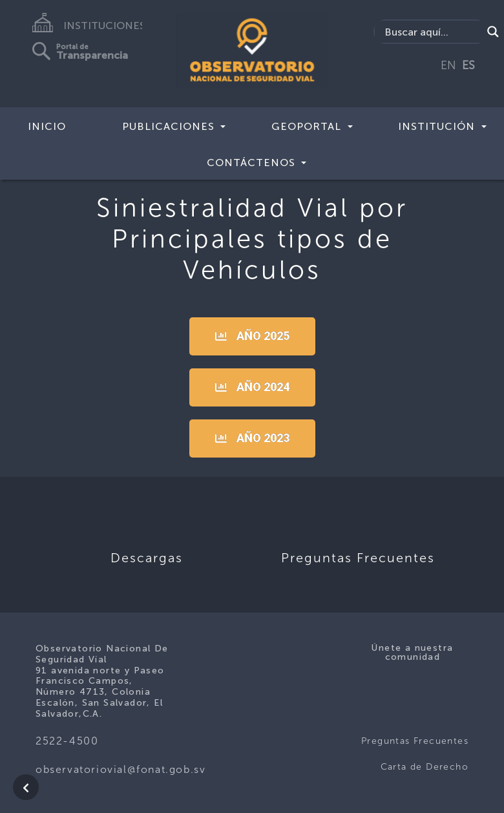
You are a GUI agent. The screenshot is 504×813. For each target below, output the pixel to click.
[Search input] (432, 32)
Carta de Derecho (425, 767)
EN (448, 65)
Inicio (47, 126)
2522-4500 (67, 741)
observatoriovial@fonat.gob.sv (121, 769)
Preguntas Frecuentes (415, 741)
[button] (252, 336)
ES (468, 65)
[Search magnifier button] (493, 32)
